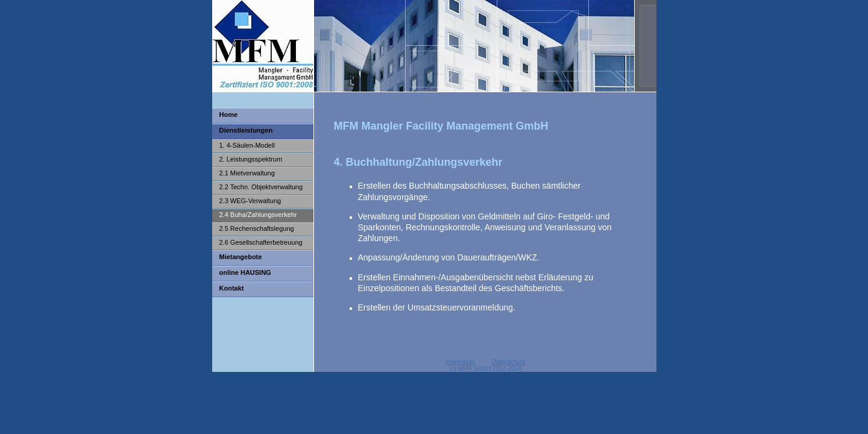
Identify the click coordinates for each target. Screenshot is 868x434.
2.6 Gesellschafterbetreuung (261, 242)
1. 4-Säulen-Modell (247, 145)
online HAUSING (245, 272)
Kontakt (232, 288)
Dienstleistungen (246, 130)
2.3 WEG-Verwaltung (250, 201)
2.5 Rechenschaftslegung (257, 228)
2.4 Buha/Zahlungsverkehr (258, 215)
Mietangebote (241, 257)
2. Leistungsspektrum (251, 159)
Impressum (460, 362)
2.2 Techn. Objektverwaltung (261, 187)
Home (229, 115)
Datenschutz (509, 362)
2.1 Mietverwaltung (247, 173)
